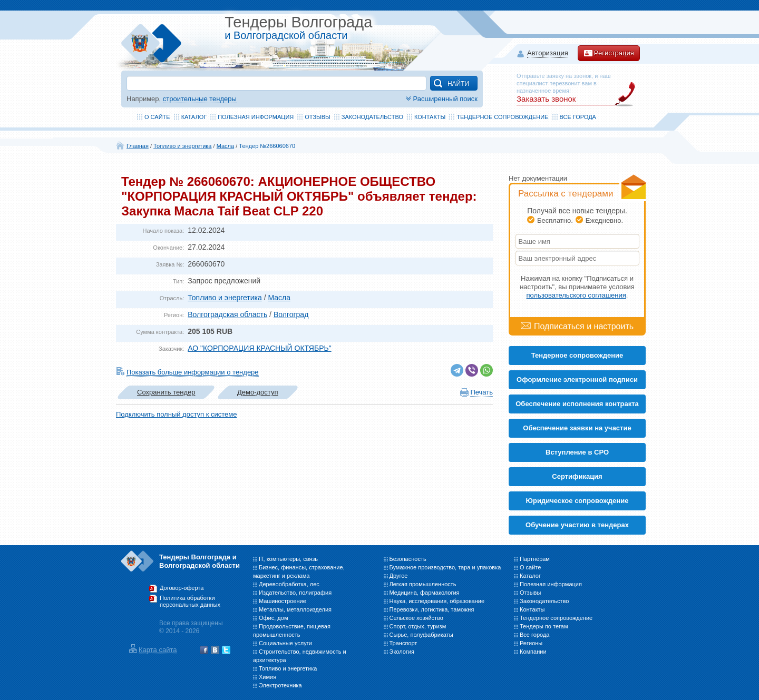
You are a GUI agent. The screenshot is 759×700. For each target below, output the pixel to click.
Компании (533, 652)
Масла (225, 146)
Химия (267, 677)
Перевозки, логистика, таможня (432, 609)
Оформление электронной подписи (577, 379)
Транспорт (403, 643)
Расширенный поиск (441, 99)
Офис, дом (273, 618)
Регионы (531, 643)
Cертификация (577, 476)
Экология (402, 652)
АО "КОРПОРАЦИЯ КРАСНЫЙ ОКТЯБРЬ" (259, 348)
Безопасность (408, 559)
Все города (578, 117)
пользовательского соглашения (576, 295)
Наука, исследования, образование (437, 601)
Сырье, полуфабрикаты (421, 635)
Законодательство (372, 117)
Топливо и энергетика (182, 146)
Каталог (194, 117)
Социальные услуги (285, 643)
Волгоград (291, 314)
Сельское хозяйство (416, 618)
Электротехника (280, 685)
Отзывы (318, 117)
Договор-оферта (182, 588)
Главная (138, 146)
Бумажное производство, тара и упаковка (445, 567)
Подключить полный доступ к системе (176, 414)
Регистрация (609, 53)
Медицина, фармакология (425, 593)
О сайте (157, 117)
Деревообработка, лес (289, 584)
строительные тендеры (200, 99)
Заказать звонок (546, 99)
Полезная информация (256, 117)
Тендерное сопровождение (502, 117)
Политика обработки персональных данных (190, 602)
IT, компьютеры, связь (288, 559)
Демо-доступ (258, 392)
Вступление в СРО (577, 452)
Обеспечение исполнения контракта (577, 404)
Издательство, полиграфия (295, 593)
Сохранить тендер (166, 392)
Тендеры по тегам (544, 626)
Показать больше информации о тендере (193, 372)
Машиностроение (283, 601)
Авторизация (548, 53)
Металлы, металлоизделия (295, 609)
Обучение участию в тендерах (577, 525)
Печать (481, 392)
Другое (399, 576)
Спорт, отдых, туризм (418, 626)
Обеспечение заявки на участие (577, 428)
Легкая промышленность (423, 584)
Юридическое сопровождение (577, 501)
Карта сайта (158, 650)
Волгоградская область (227, 314)
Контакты (430, 117)
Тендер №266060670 (267, 146)
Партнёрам (535, 559)
